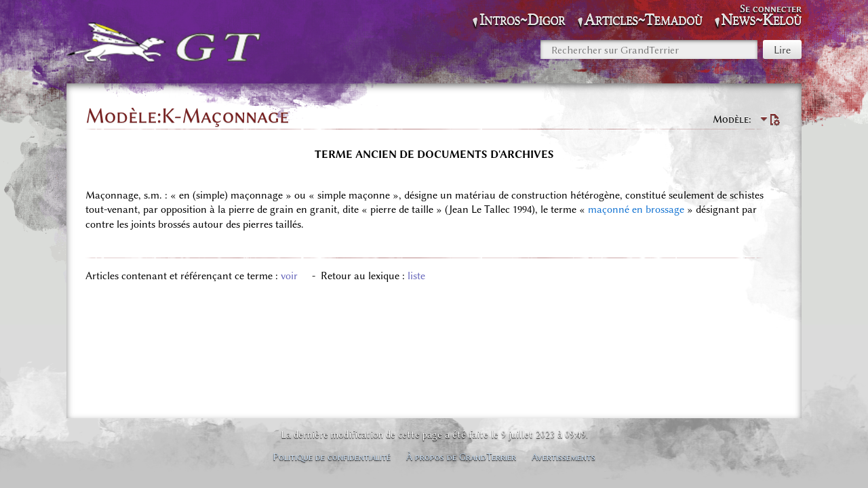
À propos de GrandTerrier (461, 457)
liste (416, 276)
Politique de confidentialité (332, 457)
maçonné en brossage (636, 209)
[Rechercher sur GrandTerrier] (649, 49)
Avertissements (564, 457)
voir (289, 276)
